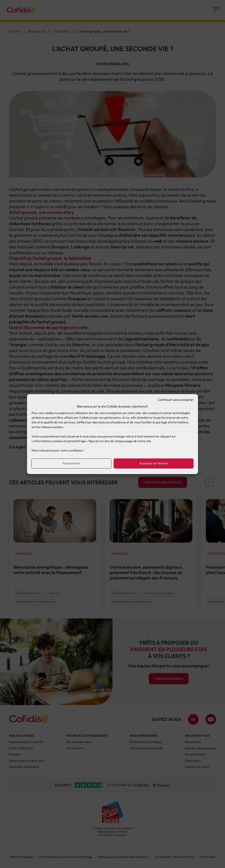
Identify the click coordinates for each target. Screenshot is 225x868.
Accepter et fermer (154, 463)
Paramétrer (71, 463)
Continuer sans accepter (176, 400)
